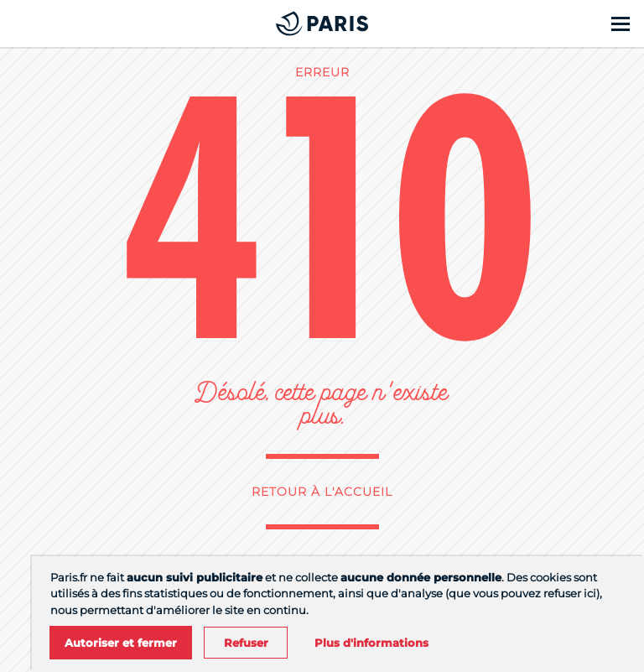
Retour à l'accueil (322, 492)
